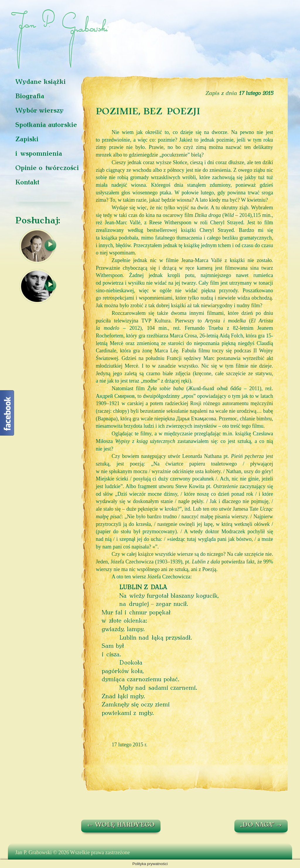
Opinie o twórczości (47, 168)
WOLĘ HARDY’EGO (121, 825)
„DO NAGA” (261, 825)
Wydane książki (40, 82)
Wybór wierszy (39, 111)
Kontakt (27, 183)
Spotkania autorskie (46, 125)
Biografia (30, 97)
